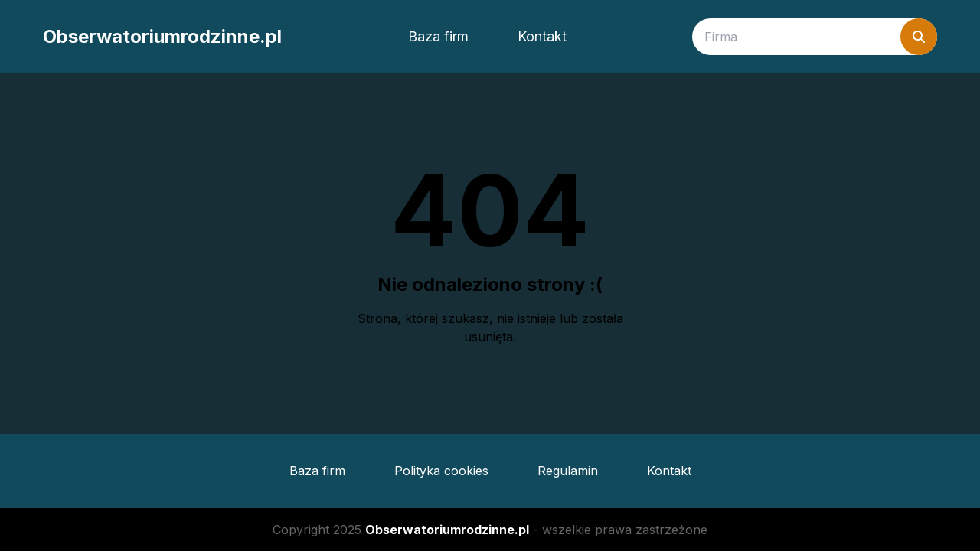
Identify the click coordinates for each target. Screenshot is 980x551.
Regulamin (568, 471)
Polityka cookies (441, 471)
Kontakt (542, 36)
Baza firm (438, 36)
